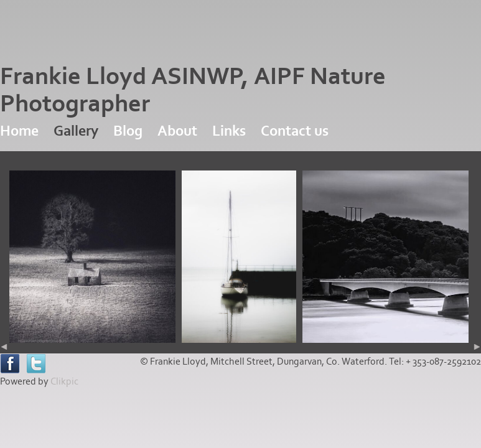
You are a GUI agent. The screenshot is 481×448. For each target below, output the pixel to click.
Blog (128, 131)
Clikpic (64, 381)
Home (19, 131)
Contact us (295, 131)
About (177, 131)
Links (229, 131)
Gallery (76, 131)
